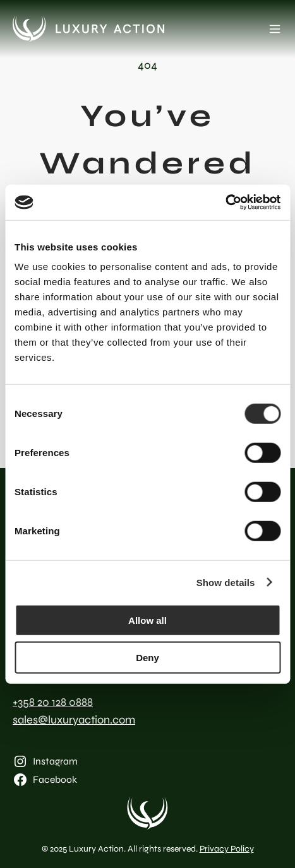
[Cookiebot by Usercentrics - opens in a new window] (225, 202)
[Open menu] (275, 29)
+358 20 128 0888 (53, 702)
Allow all (147, 620)
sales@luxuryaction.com (74, 720)
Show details (226, 582)
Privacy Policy (227, 849)
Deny (147, 657)
